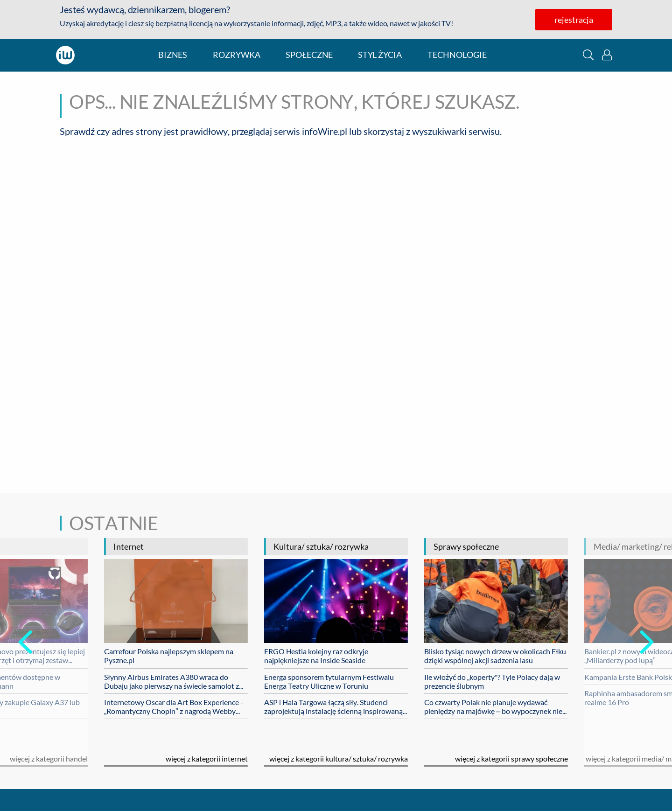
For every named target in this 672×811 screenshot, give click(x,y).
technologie (457, 55)
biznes (173, 55)
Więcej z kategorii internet (207, 759)
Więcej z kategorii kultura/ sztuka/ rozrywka (339, 759)
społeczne (309, 55)
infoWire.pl (325, 131)
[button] (588, 55)
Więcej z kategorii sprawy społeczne (511, 759)
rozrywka (237, 55)
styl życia (380, 55)
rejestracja (574, 20)
